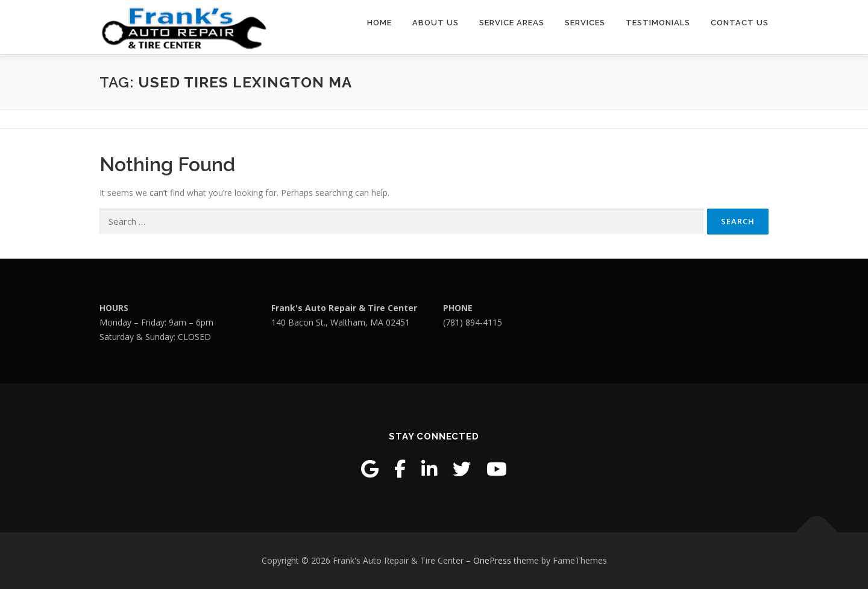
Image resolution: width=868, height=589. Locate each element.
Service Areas (512, 23)
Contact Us (740, 23)
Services (585, 23)
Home (379, 23)
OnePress (492, 560)
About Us (436, 23)
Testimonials (658, 23)
